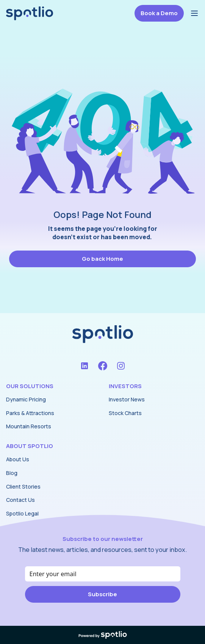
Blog (12, 473)
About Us (18, 459)
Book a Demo (159, 13)
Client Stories (23, 487)
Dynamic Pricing (26, 399)
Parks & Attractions (30, 413)
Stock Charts (125, 413)
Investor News (127, 399)
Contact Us (20, 500)
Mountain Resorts (29, 426)
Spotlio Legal (22, 513)
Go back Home (102, 259)
